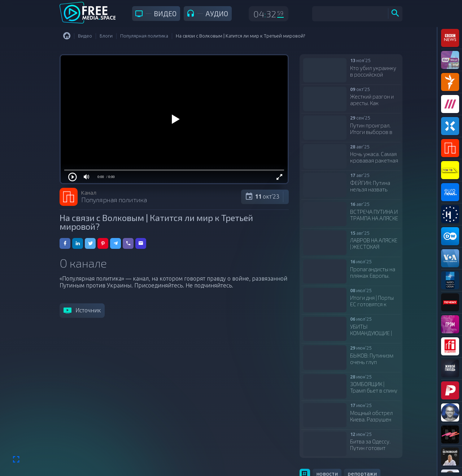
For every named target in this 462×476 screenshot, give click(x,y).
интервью (317, 458)
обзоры (313, 446)
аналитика (354, 458)
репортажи (362, 433)
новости (327, 433)
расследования (353, 446)
